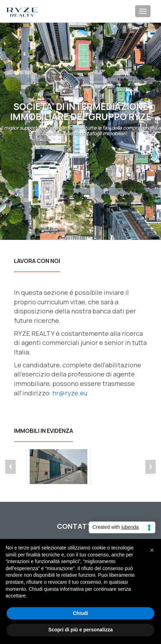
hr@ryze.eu (70, 393)
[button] (152, 550)
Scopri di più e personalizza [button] (80, 630)
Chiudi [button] (81, 613)
